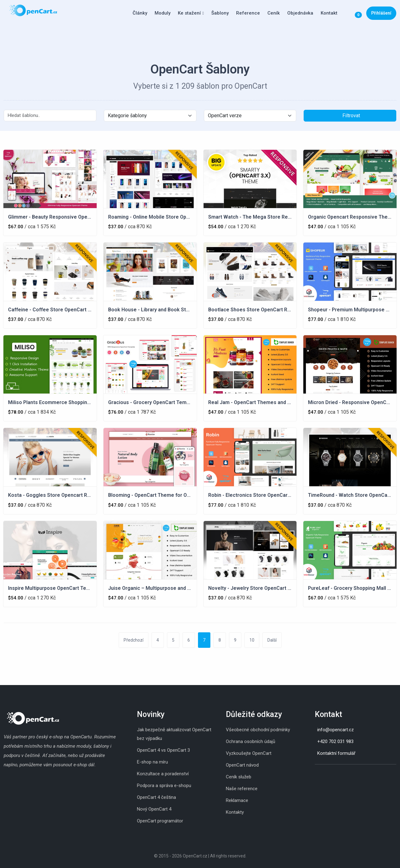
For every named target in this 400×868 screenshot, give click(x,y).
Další (272, 640)
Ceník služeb (239, 777)
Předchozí (134, 640)
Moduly (163, 13)
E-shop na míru (152, 762)
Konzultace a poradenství (163, 774)
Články (140, 13)
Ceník (274, 13)
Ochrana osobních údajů (251, 741)
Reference (248, 13)
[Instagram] (315, 774)
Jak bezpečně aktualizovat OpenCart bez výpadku (174, 734)
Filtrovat (351, 116)
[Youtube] (333, 774)
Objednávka (300, 13)
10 (252, 640)
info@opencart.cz (336, 730)
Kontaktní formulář (336, 753)
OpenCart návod (242, 765)
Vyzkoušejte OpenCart (249, 753)
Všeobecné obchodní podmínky (258, 730)
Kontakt (329, 13)
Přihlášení (381, 13)
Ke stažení (189, 13)
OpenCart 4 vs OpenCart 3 (163, 750)
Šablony (220, 13)
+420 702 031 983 (335, 741)
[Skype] (321, 774)
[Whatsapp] (327, 774)
